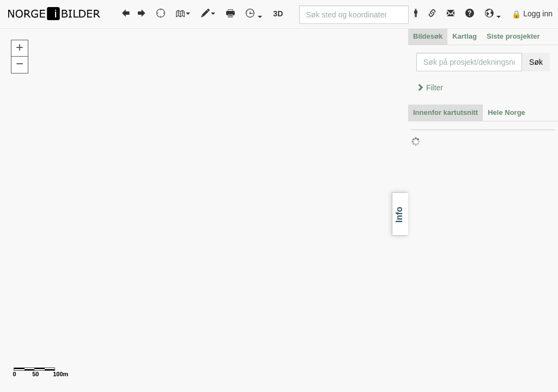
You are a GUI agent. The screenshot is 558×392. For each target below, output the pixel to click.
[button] (493, 14)
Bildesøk (428, 36)
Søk (536, 62)
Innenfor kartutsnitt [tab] (445, 112)
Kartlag (465, 36)
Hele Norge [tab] (507, 112)
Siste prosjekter (513, 36)
